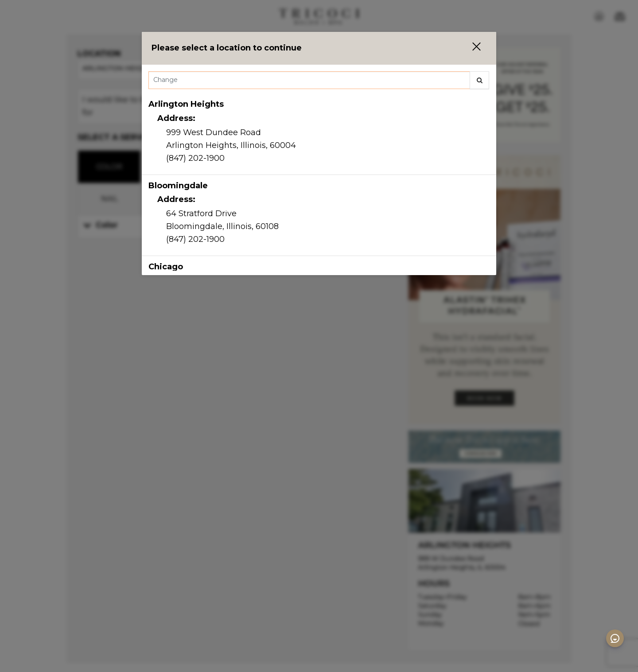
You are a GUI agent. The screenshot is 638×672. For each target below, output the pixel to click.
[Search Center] (309, 80)
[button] (471, 48)
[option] (319, 134)
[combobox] (319, 82)
